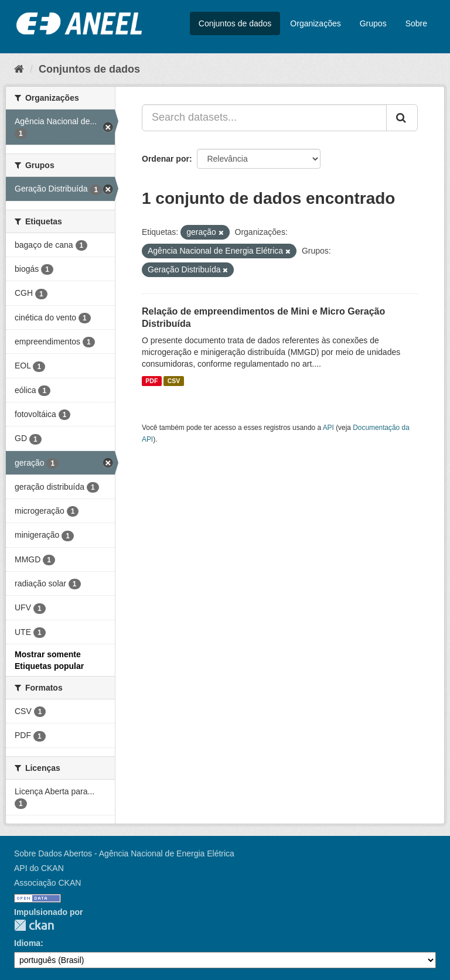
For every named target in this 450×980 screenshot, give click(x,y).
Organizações (315, 23)
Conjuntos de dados (235, 23)
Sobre (416, 23)
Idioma (27, 943)
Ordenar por (166, 159)
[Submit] (402, 118)
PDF (151, 381)
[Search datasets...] (264, 118)
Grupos (373, 23)
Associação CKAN (47, 883)
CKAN (34, 925)
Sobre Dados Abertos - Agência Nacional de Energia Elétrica (124, 853)
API (328, 428)
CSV (174, 381)
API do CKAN (39, 868)
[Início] (19, 69)
